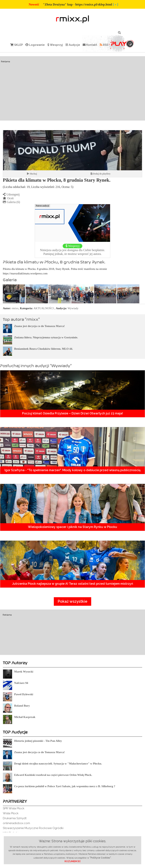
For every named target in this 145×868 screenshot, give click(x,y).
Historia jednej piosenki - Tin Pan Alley (38, 741)
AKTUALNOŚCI (44, 308)
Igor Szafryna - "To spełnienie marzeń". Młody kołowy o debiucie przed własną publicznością (72, 470)
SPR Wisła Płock (14, 808)
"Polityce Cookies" (100, 858)
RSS (104, 45)
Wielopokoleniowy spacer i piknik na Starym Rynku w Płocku (72, 527)
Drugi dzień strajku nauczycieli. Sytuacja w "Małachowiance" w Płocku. (58, 764)
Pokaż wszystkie (72, 601)
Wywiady (73, 308)
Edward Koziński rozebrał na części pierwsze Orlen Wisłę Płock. (53, 775)
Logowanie (35, 45)
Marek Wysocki (24, 672)
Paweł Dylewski (24, 694)
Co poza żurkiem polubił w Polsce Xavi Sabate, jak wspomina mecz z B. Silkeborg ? (65, 786)
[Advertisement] (72, 88)
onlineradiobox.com (16, 823)
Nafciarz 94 (21, 683)
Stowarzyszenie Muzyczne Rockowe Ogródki (33, 828)
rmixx (15, 308)
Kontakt (90, 45)
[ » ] (116, 4)
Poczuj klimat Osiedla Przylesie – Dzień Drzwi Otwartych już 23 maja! (72, 413)
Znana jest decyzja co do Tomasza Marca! (39, 326)
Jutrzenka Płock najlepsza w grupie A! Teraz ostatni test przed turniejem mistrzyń (73, 584)
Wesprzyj (55, 45)
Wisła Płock (11, 813)
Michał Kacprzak (25, 717)
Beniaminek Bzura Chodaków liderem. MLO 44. (44, 349)
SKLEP (17, 45)
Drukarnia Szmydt (15, 818)
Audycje (73, 45)
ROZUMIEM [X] (72, 861)
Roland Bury (22, 706)
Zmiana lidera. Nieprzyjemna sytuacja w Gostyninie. (46, 337)
